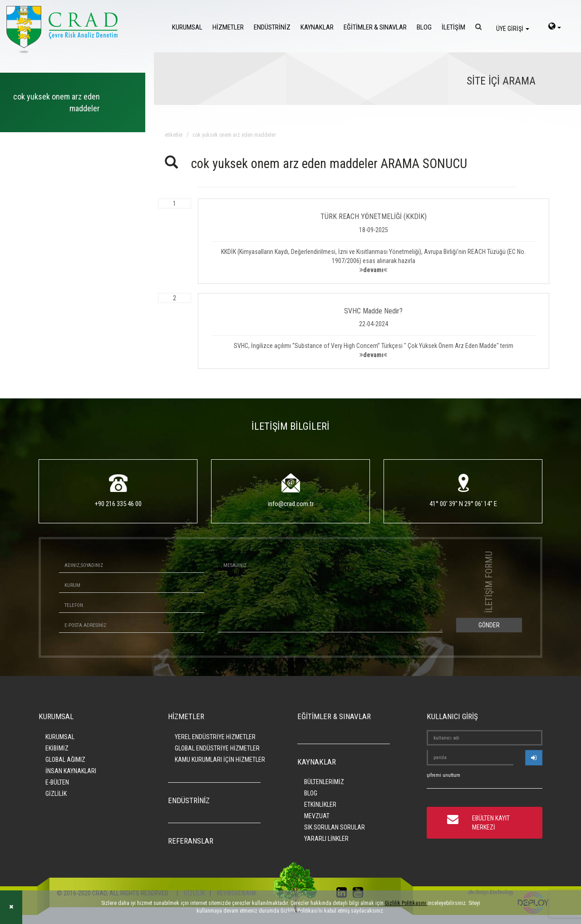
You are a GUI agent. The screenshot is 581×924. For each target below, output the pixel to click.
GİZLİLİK (56, 794)
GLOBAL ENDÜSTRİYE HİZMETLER (217, 748)
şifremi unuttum (443, 775)
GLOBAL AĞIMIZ (65, 760)
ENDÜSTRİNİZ (272, 27)
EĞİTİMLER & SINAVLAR (375, 27)
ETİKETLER (174, 135)
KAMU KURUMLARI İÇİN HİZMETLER (220, 760)
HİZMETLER (228, 27)
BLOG (424, 27)
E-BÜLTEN (57, 782)
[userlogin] (534, 758)
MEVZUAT (317, 816)
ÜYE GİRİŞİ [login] (513, 29)
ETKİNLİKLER (320, 805)
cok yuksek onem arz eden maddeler (234, 135)
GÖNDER (489, 625)
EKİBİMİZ (57, 748)
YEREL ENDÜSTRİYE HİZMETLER (215, 737)
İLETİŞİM (453, 27)
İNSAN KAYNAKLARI (71, 771)
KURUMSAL (187, 27)
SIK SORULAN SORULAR (335, 827)
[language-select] (555, 27)
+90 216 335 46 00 (118, 504)
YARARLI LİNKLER (326, 839)
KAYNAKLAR (317, 27)
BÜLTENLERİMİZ (324, 782)
